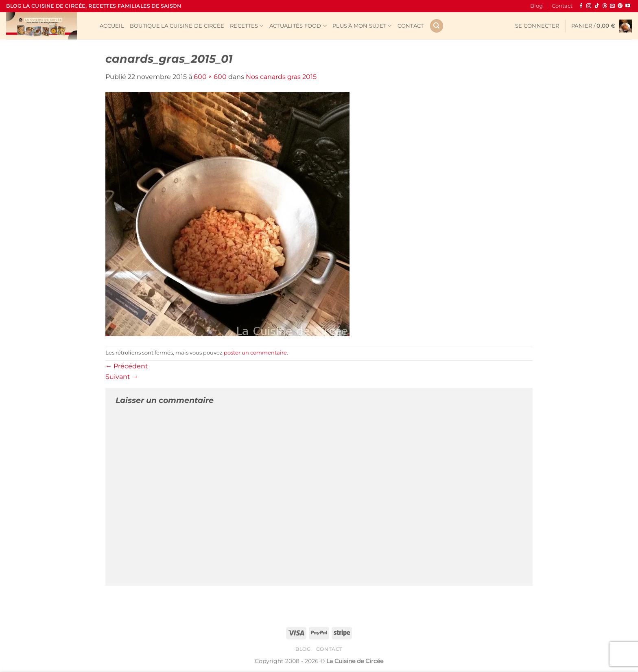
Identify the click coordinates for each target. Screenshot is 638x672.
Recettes (247, 26)
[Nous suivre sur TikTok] (597, 6)
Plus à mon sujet (362, 26)
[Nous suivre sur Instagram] (589, 6)
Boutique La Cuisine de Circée (177, 26)
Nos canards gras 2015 (281, 77)
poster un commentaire (255, 353)
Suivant (122, 377)
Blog (536, 6)
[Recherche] (437, 26)
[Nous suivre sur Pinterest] (620, 6)
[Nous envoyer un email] (612, 6)
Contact (562, 6)
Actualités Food (298, 26)
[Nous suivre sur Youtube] (628, 6)
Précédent (127, 366)
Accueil (112, 26)
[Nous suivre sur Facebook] (581, 6)
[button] (537, 26)
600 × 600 (210, 77)
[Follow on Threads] (605, 6)
